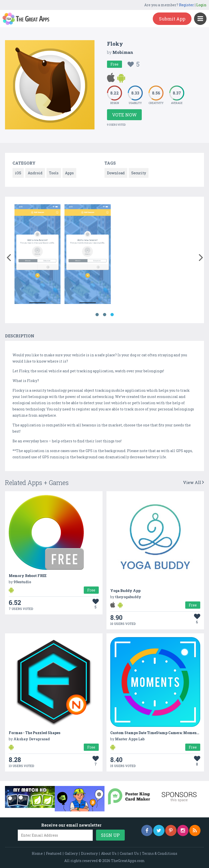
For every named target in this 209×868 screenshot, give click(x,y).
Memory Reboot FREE (28, 576)
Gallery (71, 853)
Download (116, 173)
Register (186, 5)
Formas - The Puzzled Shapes (34, 733)
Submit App (172, 19)
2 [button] (104, 315)
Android (35, 173)
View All (193, 482)
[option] (38, 255)
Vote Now (124, 115)
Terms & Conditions (160, 853)
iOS (18, 173)
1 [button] (97, 315)
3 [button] (112, 315)
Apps (69, 173)
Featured (54, 853)
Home (37, 853)
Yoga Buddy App (125, 591)
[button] (9, 256)
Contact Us (129, 853)
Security (139, 173)
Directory (89, 853)
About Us (109, 853)
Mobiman (123, 52)
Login (201, 5)
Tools (54, 173)
